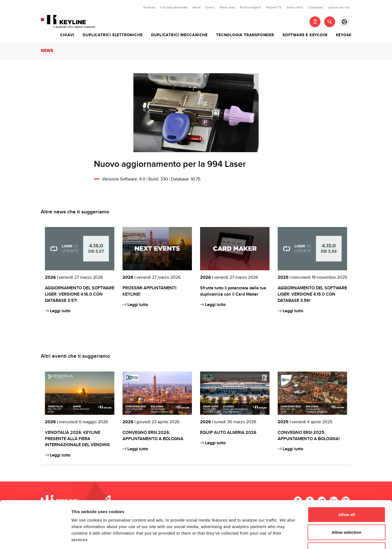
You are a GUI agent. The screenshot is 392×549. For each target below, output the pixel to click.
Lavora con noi (339, 7)
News (197, 7)
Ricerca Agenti (250, 7)
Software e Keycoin (305, 35)
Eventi (210, 7)
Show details (286, 538)
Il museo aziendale (174, 7)
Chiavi (67, 35)
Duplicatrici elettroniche (113, 35)
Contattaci (316, 7)
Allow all (347, 478)
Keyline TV (274, 7)
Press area (227, 7)
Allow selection (346, 496)
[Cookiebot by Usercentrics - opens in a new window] (35, 538)
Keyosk (344, 35)
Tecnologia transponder (245, 35)
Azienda (149, 7)
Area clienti (295, 7)
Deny (347, 513)
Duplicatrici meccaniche (179, 35)
